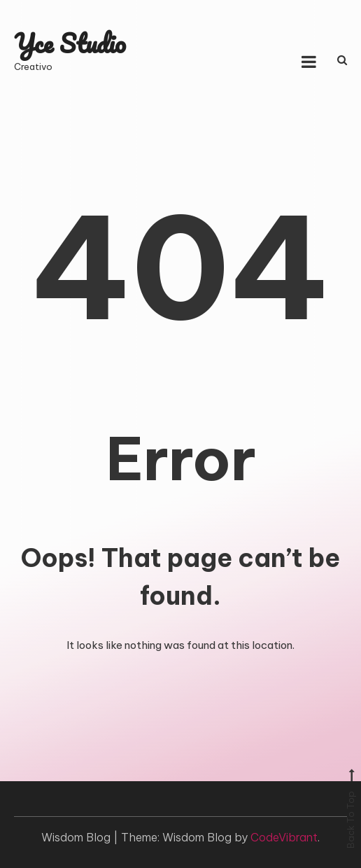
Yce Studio (70, 43)
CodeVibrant (284, 837)
